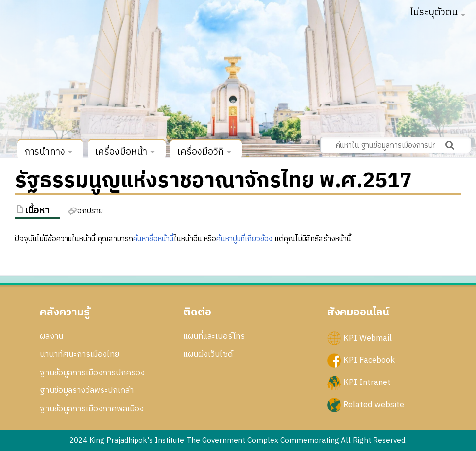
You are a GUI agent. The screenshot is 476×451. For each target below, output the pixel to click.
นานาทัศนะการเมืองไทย (80, 354)
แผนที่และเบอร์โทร (214, 336)
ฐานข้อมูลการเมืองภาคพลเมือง (92, 409)
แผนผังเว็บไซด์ (208, 354)
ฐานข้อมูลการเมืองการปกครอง (92, 373)
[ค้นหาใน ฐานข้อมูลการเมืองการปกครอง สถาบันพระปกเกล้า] (396, 145)
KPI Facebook (369, 360)
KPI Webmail (368, 338)
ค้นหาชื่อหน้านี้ (153, 239)
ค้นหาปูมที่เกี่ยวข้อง (244, 239)
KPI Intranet (367, 382)
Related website (374, 405)
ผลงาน (51, 336)
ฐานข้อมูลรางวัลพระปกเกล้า (87, 390)
